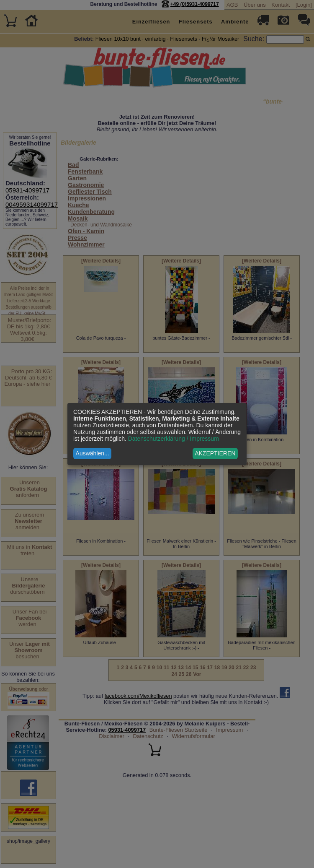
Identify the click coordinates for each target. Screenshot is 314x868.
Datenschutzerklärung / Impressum (174, 439)
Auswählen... (93, 453)
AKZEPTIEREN (215, 453)
